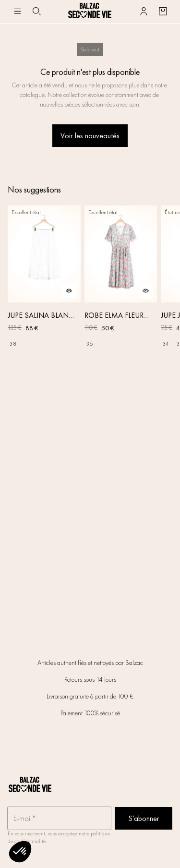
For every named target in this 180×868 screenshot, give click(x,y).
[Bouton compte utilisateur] (144, 12)
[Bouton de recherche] (36, 12)
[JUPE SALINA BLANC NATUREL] (44, 278)
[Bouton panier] (163, 12)
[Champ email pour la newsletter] (59, 819)
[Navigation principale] (17, 12)
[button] (20, 852)
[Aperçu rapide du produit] (69, 291)
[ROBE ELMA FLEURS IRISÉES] (121, 278)
